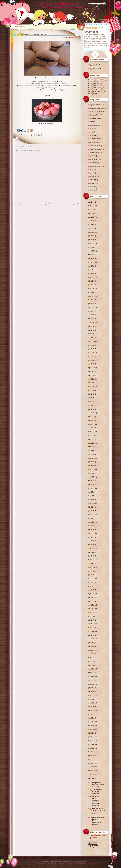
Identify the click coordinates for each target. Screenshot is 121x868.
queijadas (93, 176)
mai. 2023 (91, 334)
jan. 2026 (91, 213)
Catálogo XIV (92, 94)
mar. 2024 (91, 296)
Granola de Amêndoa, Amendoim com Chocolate (99, 802)
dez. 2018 (91, 533)
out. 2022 (91, 360)
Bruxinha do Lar (98, 809)
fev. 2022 (91, 390)
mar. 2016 (91, 658)
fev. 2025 (91, 255)
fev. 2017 (91, 616)
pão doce (93, 170)
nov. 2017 (91, 582)
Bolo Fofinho (96, 791)
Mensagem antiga (74, 204)
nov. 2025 (91, 221)
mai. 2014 (91, 741)
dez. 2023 (91, 307)
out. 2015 (91, 677)
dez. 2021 (91, 398)
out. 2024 (91, 270)
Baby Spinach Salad (98, 784)
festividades (94, 153)
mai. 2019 (91, 515)
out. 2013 (91, 767)
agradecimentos (95, 105)
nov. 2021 (91, 402)
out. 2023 (91, 315)
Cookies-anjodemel (94, 80)
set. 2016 (91, 635)
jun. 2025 (91, 240)
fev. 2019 (91, 526)
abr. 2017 (91, 609)
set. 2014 (91, 726)
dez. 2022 (91, 353)
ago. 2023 (91, 323)
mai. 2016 (91, 650)
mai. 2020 (91, 469)
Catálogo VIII (92, 88)
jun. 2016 (91, 646)
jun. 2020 (91, 466)
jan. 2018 (91, 575)
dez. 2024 (91, 262)
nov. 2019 (91, 492)
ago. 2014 (91, 729)
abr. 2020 (91, 473)
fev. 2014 (91, 752)
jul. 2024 (91, 281)
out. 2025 (91, 225)
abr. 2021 (91, 428)
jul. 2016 (91, 643)
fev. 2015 (91, 707)
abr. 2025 (91, 247)
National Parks (46, 863)
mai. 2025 (91, 243)
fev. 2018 (91, 571)
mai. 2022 (91, 379)
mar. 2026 (91, 206)
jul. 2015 (91, 688)
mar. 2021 (91, 432)
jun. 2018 (91, 556)
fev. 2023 (91, 345)
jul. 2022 (91, 371)
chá (92, 132)
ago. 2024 (91, 277)
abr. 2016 (91, 654)
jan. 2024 (91, 304)
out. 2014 (91, 722)
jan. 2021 (91, 439)
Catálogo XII (92, 92)
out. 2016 (91, 631)
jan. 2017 (91, 620)
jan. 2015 (91, 710)
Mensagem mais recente (18, 204)
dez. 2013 (91, 759)
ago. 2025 (91, 232)
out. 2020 (91, 451)
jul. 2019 (91, 507)
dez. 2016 (91, 624)
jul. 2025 (91, 236)
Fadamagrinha (97, 69)
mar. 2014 (91, 748)
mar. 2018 (91, 567)
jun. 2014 (91, 737)
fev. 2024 (91, 300)
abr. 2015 (91, 699)
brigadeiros (94, 125)
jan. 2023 (91, 349)
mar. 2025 (91, 251)
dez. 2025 (91, 217)
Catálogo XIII (100, 92)
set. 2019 (91, 500)
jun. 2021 (91, 420)
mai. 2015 (91, 695)
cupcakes (93, 136)
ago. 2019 (91, 503)
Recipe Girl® (97, 783)
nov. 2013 (91, 763)
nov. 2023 (91, 311)
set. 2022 (91, 364)
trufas (92, 190)
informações (94, 159)
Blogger (84, 861)
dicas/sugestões (95, 139)
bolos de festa (95, 115)
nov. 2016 (91, 628)
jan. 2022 (91, 394)
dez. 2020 (91, 443)
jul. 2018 (91, 552)
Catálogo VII (100, 86)
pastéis (93, 173)
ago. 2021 (91, 413)
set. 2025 (91, 228)
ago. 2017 (91, 594)
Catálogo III (99, 82)
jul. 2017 (91, 597)
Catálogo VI (92, 86)
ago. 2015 (91, 684)
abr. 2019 (91, 518)
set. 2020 (91, 454)
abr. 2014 (91, 744)
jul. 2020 (91, 462)
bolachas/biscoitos (96, 108)
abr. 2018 (91, 564)
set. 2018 (91, 545)
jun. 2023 (91, 330)
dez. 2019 (91, 488)
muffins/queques (96, 166)
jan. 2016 (91, 665)
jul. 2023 (91, 326)
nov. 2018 (91, 537)
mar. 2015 (91, 703)
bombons (93, 122)
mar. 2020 (91, 477)
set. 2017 (91, 590)
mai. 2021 (91, 424)
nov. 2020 (91, 447)
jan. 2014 (91, 756)
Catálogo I (104, 80)
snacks (93, 183)
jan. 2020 (91, 484)
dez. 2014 (91, 714)
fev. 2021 (91, 436)
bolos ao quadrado (96, 112)
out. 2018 (91, 541)
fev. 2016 (91, 662)
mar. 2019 (91, 522)
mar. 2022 (91, 387)
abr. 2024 (91, 292)
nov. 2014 (91, 718)
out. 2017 (91, 586)
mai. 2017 (91, 605)
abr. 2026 (91, 202)
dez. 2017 (91, 579)
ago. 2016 (91, 639)
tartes (92, 187)
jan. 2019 (91, 530)
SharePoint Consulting (57, 863)
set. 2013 (91, 771)
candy (92, 129)
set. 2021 (91, 409)
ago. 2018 (91, 549)
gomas (93, 156)
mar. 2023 (91, 341)
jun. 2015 (91, 692)
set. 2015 (91, 680)
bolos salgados (95, 118)
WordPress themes (70, 863)
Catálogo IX (101, 88)
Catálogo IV (92, 84)
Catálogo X (92, 90)
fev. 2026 (91, 210)
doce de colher (95, 142)
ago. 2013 (91, 775)
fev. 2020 (91, 481)
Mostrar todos (105, 827)
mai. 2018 (91, 560)
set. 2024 (91, 274)
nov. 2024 (91, 266)
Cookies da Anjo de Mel (58, 4)
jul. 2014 (91, 733)
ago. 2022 (91, 368)
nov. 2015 (91, 673)
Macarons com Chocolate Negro (33, 34)
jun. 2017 (91, 601)
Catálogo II (92, 82)
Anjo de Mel (96, 65)
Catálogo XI (99, 90)
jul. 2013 (91, 778)
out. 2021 (91, 405)
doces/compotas (96, 149)
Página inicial (20, 27)
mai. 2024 (91, 289)
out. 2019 (91, 496)
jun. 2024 (91, 285)
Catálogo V (100, 84)
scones (93, 180)
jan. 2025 (91, 259)
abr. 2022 (91, 383)
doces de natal (95, 146)
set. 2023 (91, 319)
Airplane (39, 863)
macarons (94, 163)
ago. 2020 (91, 458)
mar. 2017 (91, 613)
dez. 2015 (91, 669)
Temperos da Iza (98, 790)
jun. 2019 (91, 511)
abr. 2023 (91, 338)
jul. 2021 (91, 417)
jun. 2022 (91, 375)
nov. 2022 (91, 356)
